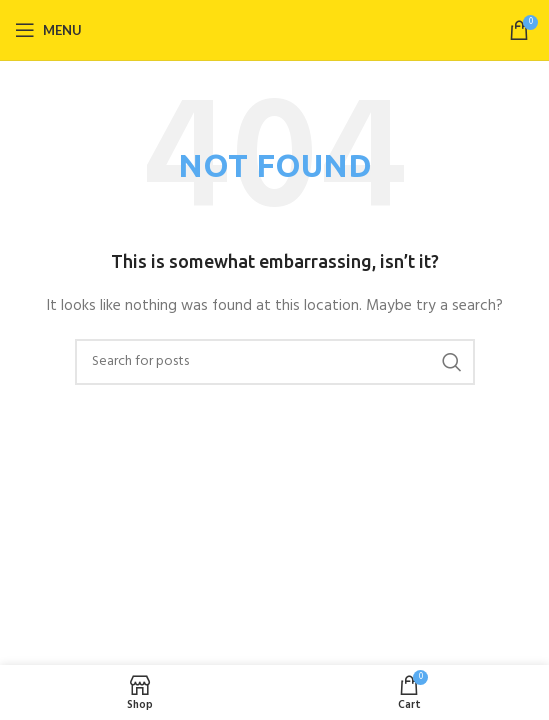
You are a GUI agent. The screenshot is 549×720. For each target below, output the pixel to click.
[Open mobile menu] (48, 30)
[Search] (275, 362)
